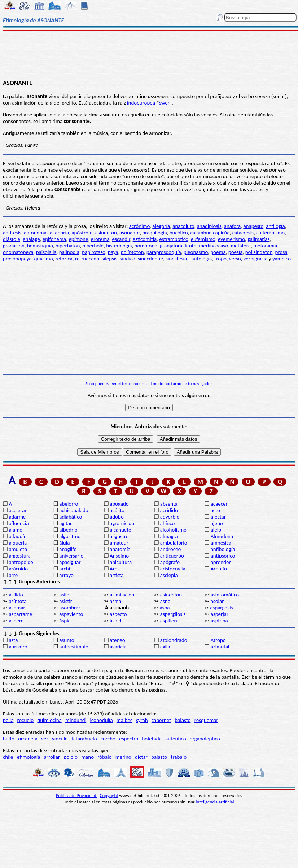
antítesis (12, 233)
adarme (17, 517)
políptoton (132, 252)
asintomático (225, 595)
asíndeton (106, 233)
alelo (216, 530)
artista (117, 575)
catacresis (243, 233)
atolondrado (174, 640)
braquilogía (154, 233)
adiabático (71, 517)
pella (8, 720)
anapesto (253, 226)
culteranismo (270, 233)
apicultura (121, 562)
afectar (218, 517)
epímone (78, 239)
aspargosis (221, 608)
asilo (64, 595)
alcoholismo (173, 530)
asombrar (70, 608)
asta (13, 640)
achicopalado (74, 510)
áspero (16, 621)
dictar (141, 757)
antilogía (275, 226)
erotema (100, 239)
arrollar (52, 757)
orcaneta (28, 739)
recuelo (26, 720)
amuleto (18, 549)
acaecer (219, 504)
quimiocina (49, 720)
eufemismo (203, 239)
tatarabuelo (84, 739)
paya (113, 252)
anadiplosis (209, 226)
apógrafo (170, 562)
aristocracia (173, 569)
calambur (201, 233)
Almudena (222, 536)
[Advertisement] (149, 55)
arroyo (66, 575)
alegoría (161, 226)
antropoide (21, 562)
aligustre (119, 536)
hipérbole (93, 246)
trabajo (179, 757)
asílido (16, 595)
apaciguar (70, 562)
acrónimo (139, 226)
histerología (119, 246)
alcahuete (120, 530)
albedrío (68, 530)
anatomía (120, 549)
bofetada (152, 739)
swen (165, 103)
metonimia (265, 246)
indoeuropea (141, 103)
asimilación (122, 595)
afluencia (19, 523)
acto (215, 510)
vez (45, 739)
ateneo (117, 640)
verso (235, 259)
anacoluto (183, 226)
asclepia (169, 575)
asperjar (220, 614)
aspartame (20, 614)
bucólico (179, 233)
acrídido (169, 510)
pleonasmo (196, 252)
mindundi (76, 720)
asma (115, 601)
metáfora (241, 246)
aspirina (219, 621)
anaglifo (68, 549)
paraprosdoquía (164, 252)
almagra (169, 536)
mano (87, 757)
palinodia (69, 252)
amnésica (221, 543)
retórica (64, 259)
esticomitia (145, 239)
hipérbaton (68, 246)
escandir (121, 239)
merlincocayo (213, 246)
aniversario (71, 556)
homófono (146, 246)
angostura (20, 556)
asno (165, 601)
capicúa (221, 233)
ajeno (217, 523)
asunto (67, 640)
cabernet (161, 720)
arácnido (18, 569)
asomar (17, 608)
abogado (119, 504)
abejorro (69, 504)
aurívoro (18, 647)
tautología (201, 259)
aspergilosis (173, 614)
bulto (9, 739)
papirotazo (94, 252)
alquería (18, 543)
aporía (62, 233)
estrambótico (174, 239)
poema (218, 252)
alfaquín (17, 536)
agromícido (122, 523)
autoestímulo (74, 647)
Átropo (218, 640)
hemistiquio (40, 246)
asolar (217, 601)
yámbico (282, 259)
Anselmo (119, 556)
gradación (14, 246)
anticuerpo (172, 556)
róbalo (104, 757)
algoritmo (70, 536)
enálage (31, 239)
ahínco (168, 523)
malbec (124, 720)
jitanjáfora (171, 246)
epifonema (54, 239)
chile (8, 757)
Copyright (109, 795)
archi (65, 569)
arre (13, 575)
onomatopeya (18, 252)
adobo (117, 517)
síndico (127, 259)
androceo (171, 549)
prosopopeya (17, 259)
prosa (281, 252)
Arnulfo (219, 569)
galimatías (258, 239)
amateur (119, 543)
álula (64, 543)
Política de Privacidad (77, 795)
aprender (221, 562)
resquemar (206, 720)
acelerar (17, 510)
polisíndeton (259, 252)
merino (123, 757)
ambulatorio (174, 543)
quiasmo (43, 259)
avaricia (118, 647)
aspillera (169, 621)
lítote (190, 246)
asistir (66, 601)
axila (165, 647)
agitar (65, 523)
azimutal (220, 647)
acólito (117, 510)
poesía (236, 252)
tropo (220, 259)
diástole (12, 239)
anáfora (232, 226)
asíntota (17, 601)
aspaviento (71, 614)
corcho (108, 739)
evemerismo (231, 239)
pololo (71, 757)
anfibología (223, 549)
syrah (142, 720)
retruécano (87, 259)
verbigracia (256, 259)
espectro (129, 739)
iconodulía (101, 720)
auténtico (176, 739)
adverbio (170, 517)
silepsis (109, 259)
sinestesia (176, 259)
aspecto (118, 614)
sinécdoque (150, 259)
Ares (115, 569)
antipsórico (223, 556)
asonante (130, 233)
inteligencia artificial (215, 802)
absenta (169, 504)
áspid (115, 621)
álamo (16, 530)
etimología (29, 757)
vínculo (60, 739)
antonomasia (38, 233)
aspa (165, 608)
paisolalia (46, 252)
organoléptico (205, 739)
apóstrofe (82, 233)
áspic (65, 621)
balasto (183, 720)
